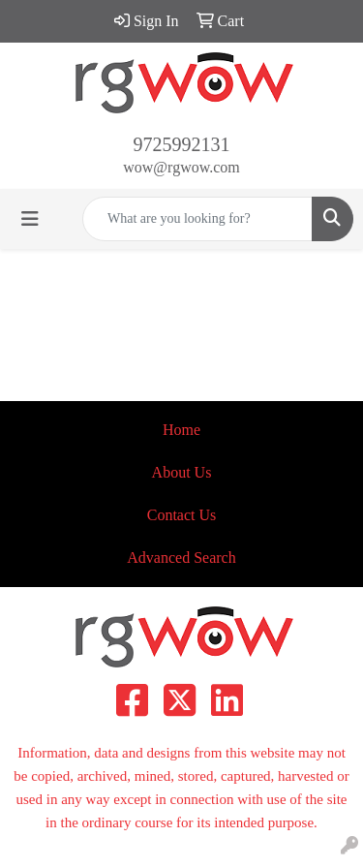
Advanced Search (181, 558)
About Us (182, 472)
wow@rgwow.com (181, 167)
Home (181, 430)
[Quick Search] (197, 219)
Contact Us (182, 515)
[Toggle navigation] (30, 219)
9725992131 (182, 144)
